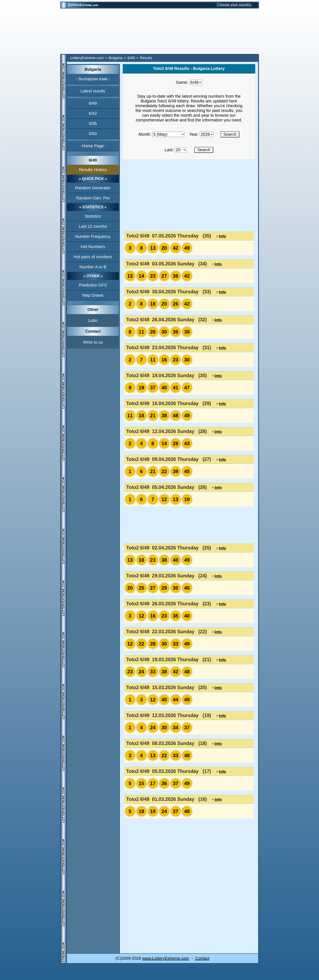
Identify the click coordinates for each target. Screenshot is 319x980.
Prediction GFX (93, 285)
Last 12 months (93, 226)
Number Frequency (93, 236)
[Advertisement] (160, 31)
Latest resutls (93, 91)
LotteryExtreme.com (87, 58)
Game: (182, 82)
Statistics (93, 216)
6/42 (93, 113)
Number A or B (93, 267)
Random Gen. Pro (93, 198)
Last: (169, 150)
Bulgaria (116, 58)
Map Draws (93, 295)
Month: (145, 134)
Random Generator (93, 188)
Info (222, 236)
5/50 (93, 134)
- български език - (93, 79)
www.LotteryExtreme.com (166, 958)
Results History (93, 170)
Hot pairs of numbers (93, 257)
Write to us (93, 342)
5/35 (93, 124)
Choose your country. (234, 5)
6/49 (131, 58)
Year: (194, 134)
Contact (202, 958)
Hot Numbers (93, 247)
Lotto (93, 320)
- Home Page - (93, 146)
